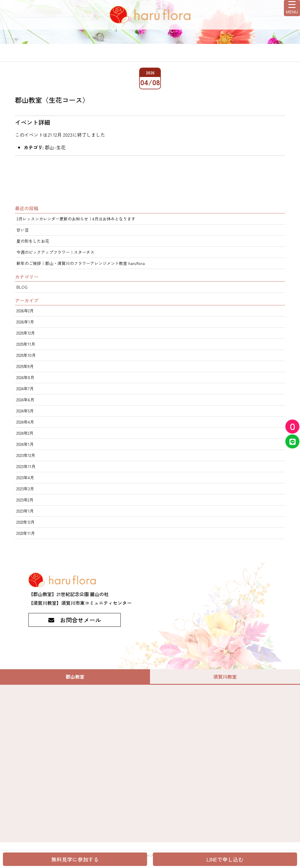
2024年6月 (25, 400)
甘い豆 (23, 230)
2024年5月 (25, 411)
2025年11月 (26, 344)
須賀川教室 (225, 677)
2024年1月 (25, 444)
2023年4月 (25, 477)
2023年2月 (25, 500)
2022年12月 (25, 522)
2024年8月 (25, 377)
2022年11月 (26, 533)
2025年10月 (26, 355)
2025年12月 (26, 333)
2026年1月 (25, 322)
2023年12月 (26, 455)
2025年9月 (25, 366)
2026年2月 (25, 311)
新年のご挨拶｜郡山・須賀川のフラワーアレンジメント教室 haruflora (81, 263)
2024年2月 (25, 433)
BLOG (22, 287)
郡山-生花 (55, 147)
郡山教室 (75, 677)
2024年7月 (25, 388)
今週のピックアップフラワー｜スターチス (55, 252)
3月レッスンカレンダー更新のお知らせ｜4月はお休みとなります (76, 219)
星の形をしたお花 (33, 241)
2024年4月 (25, 422)
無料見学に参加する (75, 859)
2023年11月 (26, 466)
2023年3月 (25, 489)
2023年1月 (25, 511)
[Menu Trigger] (292, 8)
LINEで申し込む (225, 859)
